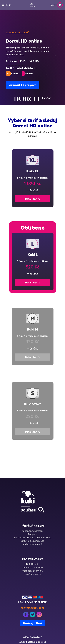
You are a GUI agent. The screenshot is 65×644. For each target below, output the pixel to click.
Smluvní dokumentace (32, 541)
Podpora (33, 534)
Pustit (56, 5)
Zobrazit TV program (23, 85)
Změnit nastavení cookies (33, 642)
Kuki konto (33, 564)
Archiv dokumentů (33, 544)
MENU (6, 5)
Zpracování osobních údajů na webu (32, 537)
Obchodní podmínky (33, 571)
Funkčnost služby (32, 574)
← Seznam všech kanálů (17, 32)
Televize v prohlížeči (33, 567)
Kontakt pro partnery (33, 531)
